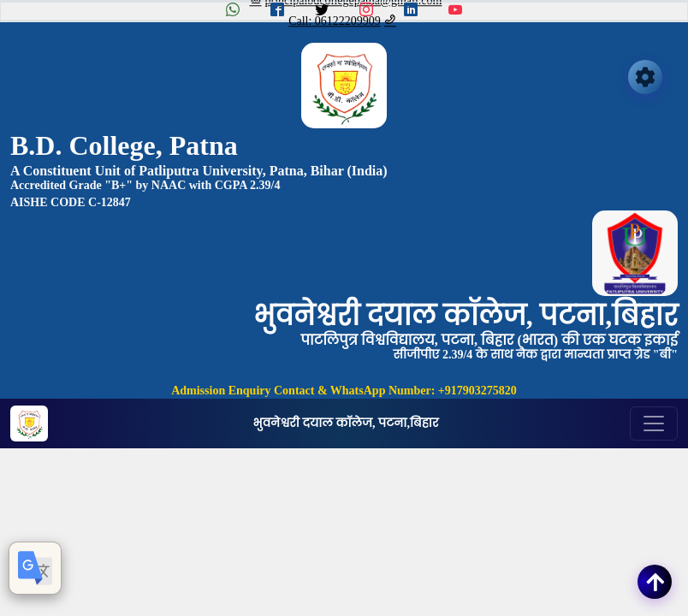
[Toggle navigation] (654, 423)
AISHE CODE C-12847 (71, 202)
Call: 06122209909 (342, 21)
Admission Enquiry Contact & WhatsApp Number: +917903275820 (344, 391)
